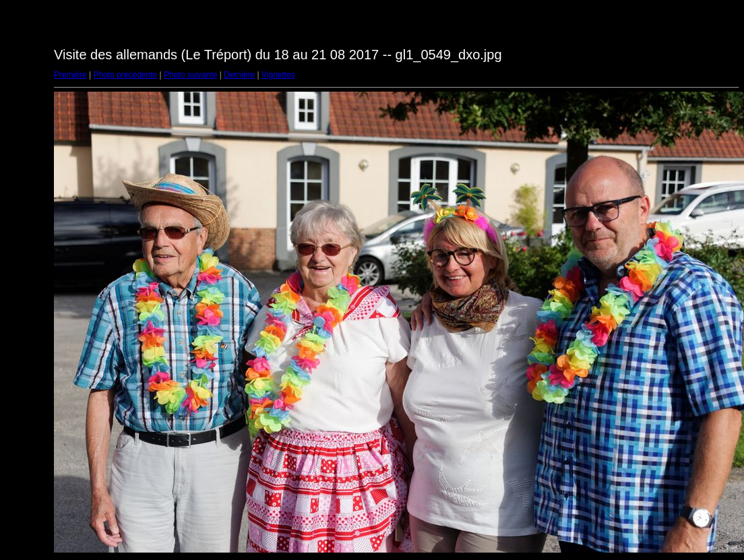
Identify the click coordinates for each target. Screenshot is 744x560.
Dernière (239, 75)
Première (70, 75)
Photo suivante (190, 75)
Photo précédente (125, 75)
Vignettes (278, 75)
